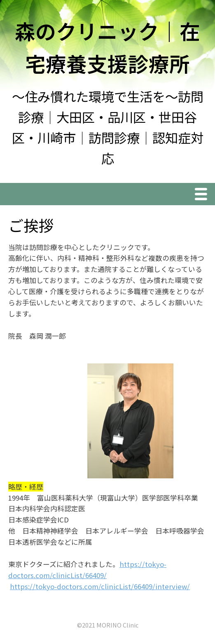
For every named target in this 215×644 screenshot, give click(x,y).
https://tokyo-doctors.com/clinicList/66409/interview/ (100, 586)
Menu (203, 195)
